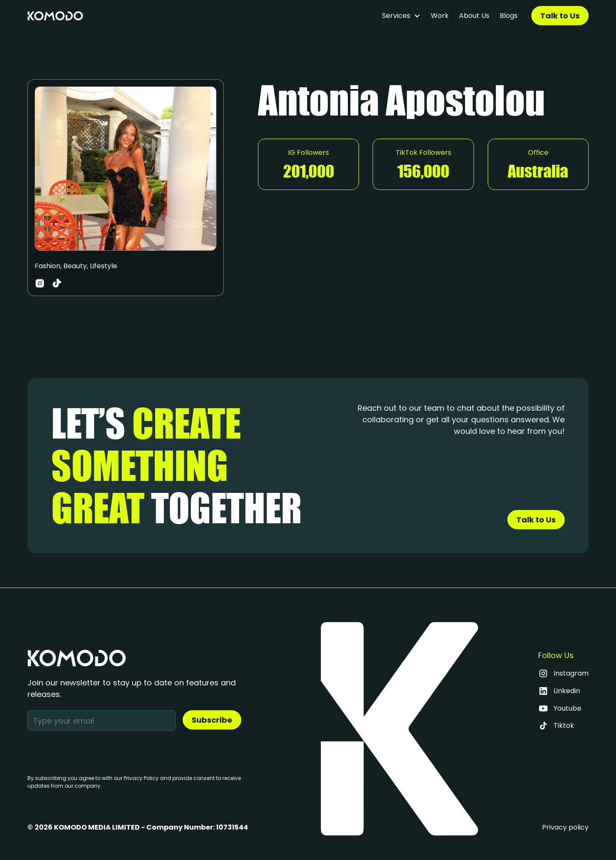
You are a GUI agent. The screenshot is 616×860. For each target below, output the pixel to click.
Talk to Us (560, 16)
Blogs (509, 16)
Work (440, 16)
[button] (401, 16)
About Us (474, 16)
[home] (55, 16)
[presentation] (92, 751)
